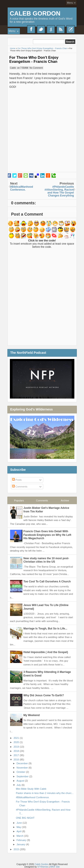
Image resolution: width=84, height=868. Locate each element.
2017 (17, 755)
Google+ (51, 29)
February (22, 840)
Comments (20, 487)
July (19, 785)
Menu (70, 3)
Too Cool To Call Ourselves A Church (47, 582)
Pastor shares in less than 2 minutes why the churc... (45, 793)
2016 (17, 760)
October (21, 772)
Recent (71, 29)
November (23, 768)
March (20, 836)
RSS (61, 29)
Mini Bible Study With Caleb (31, 789)
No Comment (36, 68)
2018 (17, 751)
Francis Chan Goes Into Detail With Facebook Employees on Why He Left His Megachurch (47, 535)
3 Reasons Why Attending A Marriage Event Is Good (47, 674)
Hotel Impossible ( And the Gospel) (46, 652)
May (19, 827)
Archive (65, 501)
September (23, 776)
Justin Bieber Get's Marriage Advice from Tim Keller (46, 510)
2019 (17, 747)
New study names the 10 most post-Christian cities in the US (46, 560)
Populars (19, 501)
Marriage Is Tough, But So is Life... (45, 629)
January (21, 844)
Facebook (31, 29)
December (23, 763)
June (20, 823)
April (19, 831)
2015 (17, 849)
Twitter (41, 29)
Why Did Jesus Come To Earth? (44, 695)
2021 (17, 738)
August (21, 781)
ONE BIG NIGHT (25, 818)
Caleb (13, 68)
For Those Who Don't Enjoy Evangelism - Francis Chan (34, 60)
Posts (17, 480)
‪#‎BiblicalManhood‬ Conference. (33, 797)
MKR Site (55, 867)
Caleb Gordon (35, 13)
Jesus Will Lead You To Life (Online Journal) (46, 607)
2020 (17, 742)
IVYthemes (43, 867)
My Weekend (32, 715)
